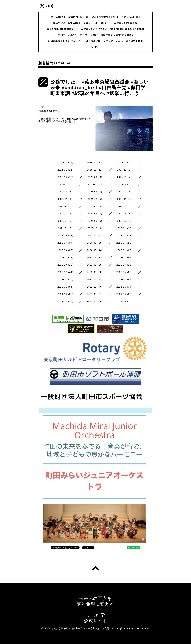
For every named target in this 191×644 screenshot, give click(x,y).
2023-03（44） (96, 250)
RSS (147, 628)
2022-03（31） (96, 279)
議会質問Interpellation (60, 29)
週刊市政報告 (93, 41)
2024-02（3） (125, 221)
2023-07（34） (66, 243)
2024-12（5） (95, 199)
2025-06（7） (95, 184)
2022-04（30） (66, 279)
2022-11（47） (125, 257)
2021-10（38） (66, 294)
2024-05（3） (125, 214)
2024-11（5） (125, 199)
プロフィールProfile (95, 23)
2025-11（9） (125, 170)
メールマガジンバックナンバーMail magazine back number (110, 29)
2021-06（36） (96, 301)
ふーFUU (96, 47)
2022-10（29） (66, 265)
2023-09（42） (96, 236)
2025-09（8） (95, 177)
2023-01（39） (66, 257)
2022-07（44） (66, 272)
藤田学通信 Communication (117, 35)
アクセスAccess (131, 17)
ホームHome (58, 17)
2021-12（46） (96, 287)
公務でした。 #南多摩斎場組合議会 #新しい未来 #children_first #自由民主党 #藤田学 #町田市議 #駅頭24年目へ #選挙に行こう (100, 87)
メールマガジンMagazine (123, 23)
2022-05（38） (125, 272)
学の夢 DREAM (67, 35)
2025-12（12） (96, 170)
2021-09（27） (96, 294)
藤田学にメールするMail (67, 23)
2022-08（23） (125, 265)
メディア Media (113, 41)
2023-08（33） (125, 236)
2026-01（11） (66, 170)
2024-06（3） (95, 214)
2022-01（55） (66, 287)
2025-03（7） (95, 192)
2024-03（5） (95, 221)
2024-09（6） (95, 206)
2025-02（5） (125, 192)
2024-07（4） (66, 214)
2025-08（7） (125, 177)
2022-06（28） (96, 272)
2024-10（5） (66, 206)
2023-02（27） (125, 250)
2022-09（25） (96, 265)
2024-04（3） (66, 221)
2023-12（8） (95, 228)
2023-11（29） (125, 228)
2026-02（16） (125, 162)
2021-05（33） (125, 301)
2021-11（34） (125, 287)
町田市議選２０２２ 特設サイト (65, 41)
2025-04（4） (66, 192)
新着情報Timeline (78, 17)
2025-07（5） (66, 184)
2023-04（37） (66, 250)
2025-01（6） (66, 199)
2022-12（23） (96, 257)
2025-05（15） (125, 184)
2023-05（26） (125, 243)
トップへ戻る (96, 568)
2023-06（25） (96, 243)
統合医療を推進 (134, 41)
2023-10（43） (66, 236)
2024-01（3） (66, 228)
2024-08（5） (125, 206)
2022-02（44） (125, 279)
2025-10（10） (66, 177)
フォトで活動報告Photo (105, 17)
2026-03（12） (96, 162)
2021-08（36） (125, 294)
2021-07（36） (66, 301)
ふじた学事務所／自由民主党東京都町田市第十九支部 (80, 628)
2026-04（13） (66, 162)
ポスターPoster (89, 35)
